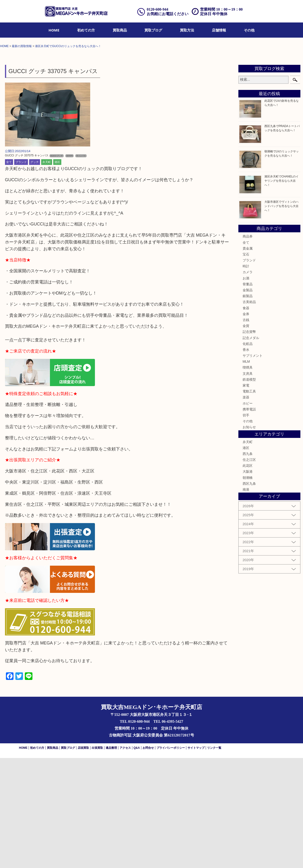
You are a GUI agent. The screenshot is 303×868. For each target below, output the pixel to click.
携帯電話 (249, 519)
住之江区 (249, 569)
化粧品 (248, 454)
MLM (246, 471)
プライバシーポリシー (171, 858)
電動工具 (249, 501)
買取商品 (120, 30)
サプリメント (253, 465)
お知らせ (249, 537)
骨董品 (248, 394)
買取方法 (187, 30)
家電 (246, 495)
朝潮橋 (248, 587)
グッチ (35, 272)
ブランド (21, 272)
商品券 (248, 346)
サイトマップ (196, 858)
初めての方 (86, 30)
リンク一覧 (214, 858)
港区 (57, 272)
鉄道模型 (249, 489)
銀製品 (248, 406)
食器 (246, 418)
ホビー (248, 513)
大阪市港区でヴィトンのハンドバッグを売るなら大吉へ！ (281, 316)
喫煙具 (248, 477)
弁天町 (47, 272)
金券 (246, 424)
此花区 (248, 576)
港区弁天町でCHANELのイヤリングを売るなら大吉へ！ (282, 291)
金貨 (246, 436)
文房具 (248, 483)
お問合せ (148, 858)
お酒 (246, 388)
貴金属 (248, 358)
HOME (54, 30)
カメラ (248, 382)
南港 (246, 599)
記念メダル (251, 448)
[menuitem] (54, 30)
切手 (246, 525)
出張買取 (97, 858)
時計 (246, 376)
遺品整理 (111, 858)
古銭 (246, 430)
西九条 (248, 564)
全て (9, 272)
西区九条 (249, 593)
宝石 (246, 364)
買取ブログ (153, 30)
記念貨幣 (249, 442)
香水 (246, 459)
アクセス (125, 858)
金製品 (248, 400)
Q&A (137, 858)
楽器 (246, 507)
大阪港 (248, 582)
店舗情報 (219, 30)
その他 (249, 30)
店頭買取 (83, 858)
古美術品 (249, 412)
